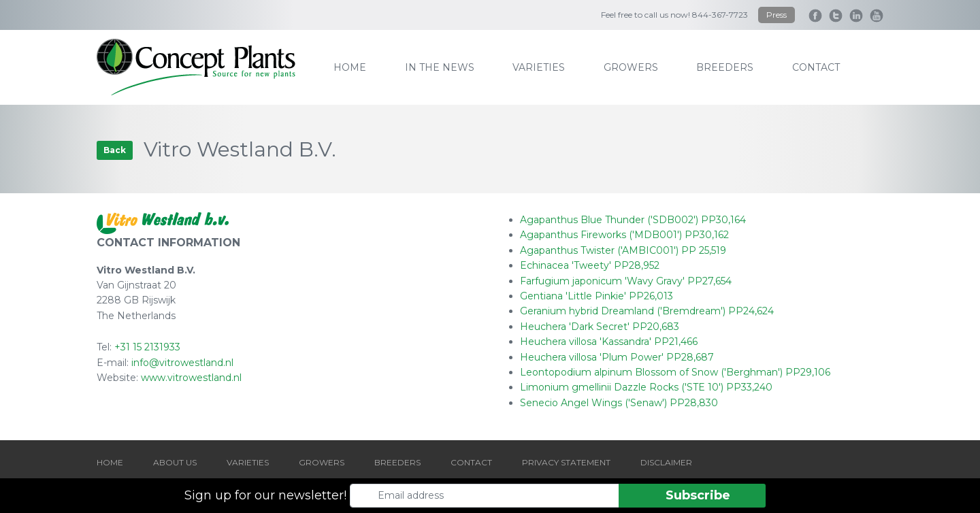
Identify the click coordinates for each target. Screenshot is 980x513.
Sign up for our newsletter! (265, 495)
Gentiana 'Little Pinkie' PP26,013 (597, 296)
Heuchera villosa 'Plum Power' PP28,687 (617, 357)
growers (631, 67)
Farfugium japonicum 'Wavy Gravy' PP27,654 (626, 281)
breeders (725, 67)
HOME (110, 462)
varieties (539, 67)
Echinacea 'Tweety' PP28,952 (590, 265)
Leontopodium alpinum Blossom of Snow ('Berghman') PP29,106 (675, 372)
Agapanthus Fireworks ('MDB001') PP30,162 (624, 235)
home (350, 67)
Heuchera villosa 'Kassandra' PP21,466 (609, 342)
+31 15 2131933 (147, 347)
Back (115, 150)
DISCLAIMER (666, 462)
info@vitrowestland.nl (182, 363)
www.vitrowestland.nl (191, 378)
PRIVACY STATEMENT (566, 462)
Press (777, 15)
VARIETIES (248, 462)
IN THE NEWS (440, 67)
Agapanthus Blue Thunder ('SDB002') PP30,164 (633, 220)
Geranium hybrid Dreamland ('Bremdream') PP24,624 (647, 311)
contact (816, 67)
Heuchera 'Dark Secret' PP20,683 (600, 327)
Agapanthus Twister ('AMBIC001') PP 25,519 (623, 250)
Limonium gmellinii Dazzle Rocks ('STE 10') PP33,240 (646, 387)
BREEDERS (397, 462)
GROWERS (322, 462)
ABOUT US (175, 462)
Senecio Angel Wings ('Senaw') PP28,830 (619, 403)
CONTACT (471, 462)
